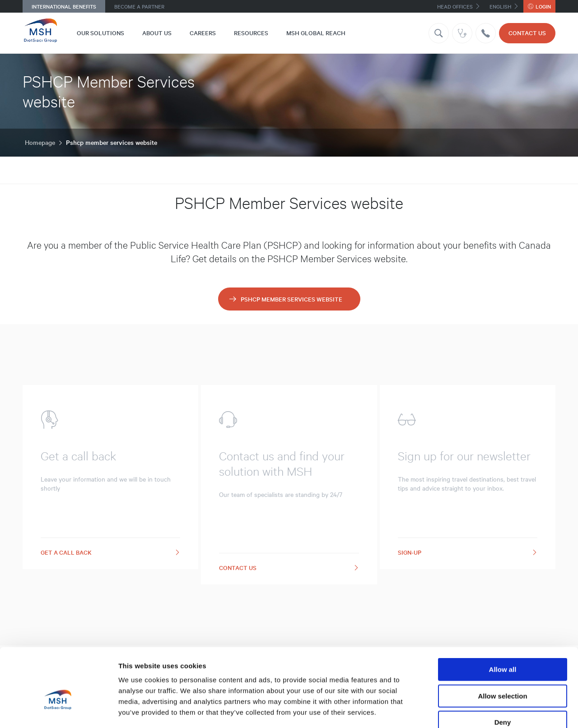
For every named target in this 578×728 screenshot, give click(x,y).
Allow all (503, 618)
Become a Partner (139, 6)
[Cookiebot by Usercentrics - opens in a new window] (58, 710)
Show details (474, 710)
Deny (503, 670)
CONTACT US (527, 33)
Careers (203, 33)
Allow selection (502, 644)
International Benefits (64, 6)
